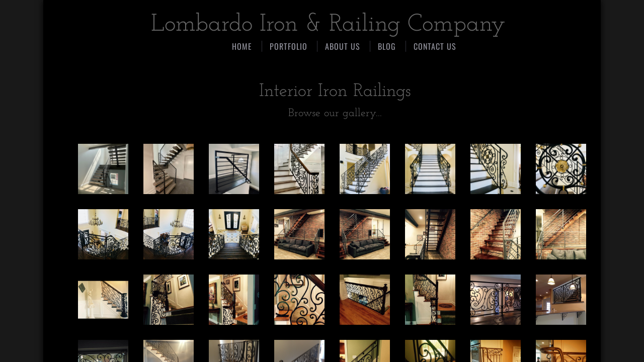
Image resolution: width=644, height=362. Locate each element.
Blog (387, 46)
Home (242, 46)
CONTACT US (435, 46)
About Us (343, 46)
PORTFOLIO (289, 46)
